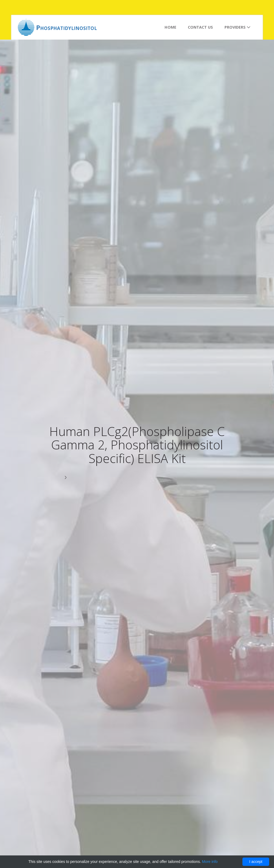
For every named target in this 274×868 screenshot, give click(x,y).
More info (210, 862)
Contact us (200, 27)
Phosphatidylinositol (66, 27)
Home (170, 27)
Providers (237, 27)
